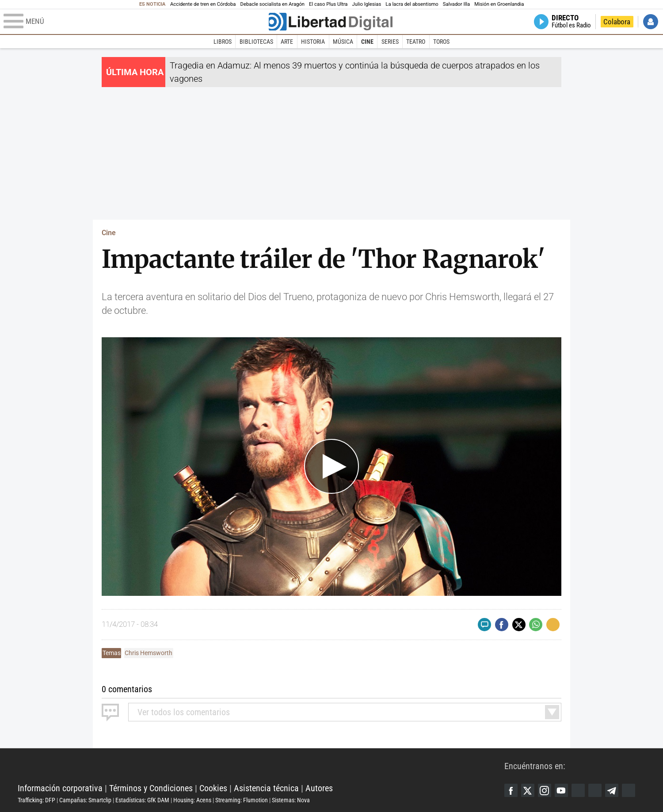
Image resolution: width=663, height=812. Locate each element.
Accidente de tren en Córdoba (203, 4)
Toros (441, 42)
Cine (367, 42)
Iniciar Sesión (651, 22)
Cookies (213, 788)
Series (390, 42)
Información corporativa (60, 788)
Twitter (528, 790)
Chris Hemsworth (149, 653)
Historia (313, 42)
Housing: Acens (192, 800)
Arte (287, 42)
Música (343, 42)
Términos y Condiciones (151, 788)
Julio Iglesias (366, 4)
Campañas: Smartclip (85, 800)
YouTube (561, 790)
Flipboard (595, 790)
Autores (319, 788)
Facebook (511, 790)
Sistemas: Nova (291, 800)
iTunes (629, 790)
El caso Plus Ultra (328, 4)
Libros (223, 42)
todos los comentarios (184, 712)
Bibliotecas (256, 42)
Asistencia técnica (266, 788)
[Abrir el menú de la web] (135, 22)
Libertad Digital (261, 766)
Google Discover (578, 790)
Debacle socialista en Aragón (273, 4)
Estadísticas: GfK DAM (142, 800)
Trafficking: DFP (36, 800)
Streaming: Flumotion (242, 800)
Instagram (545, 790)
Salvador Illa (456, 4)
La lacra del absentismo (412, 4)
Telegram (612, 790)
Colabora (617, 22)
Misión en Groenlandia (499, 4)
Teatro (416, 42)
